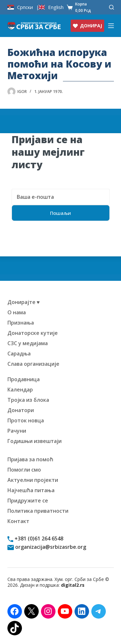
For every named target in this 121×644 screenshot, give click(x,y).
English (56, 7)
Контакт (18, 521)
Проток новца (26, 420)
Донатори (21, 410)
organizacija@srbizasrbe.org (50, 547)
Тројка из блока (28, 400)
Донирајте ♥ (24, 302)
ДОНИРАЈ (87, 26)
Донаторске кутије (33, 333)
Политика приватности (38, 511)
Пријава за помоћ (30, 459)
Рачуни (17, 431)
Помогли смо (24, 470)
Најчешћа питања (31, 490)
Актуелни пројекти (33, 480)
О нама (17, 312)
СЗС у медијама (28, 343)
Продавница (24, 379)
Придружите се (28, 501)
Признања (21, 323)
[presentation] (61, 244)
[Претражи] (111, 7)
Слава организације (33, 364)
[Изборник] (111, 26)
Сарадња (19, 354)
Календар (20, 390)
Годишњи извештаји (35, 441)
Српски (25, 7)
